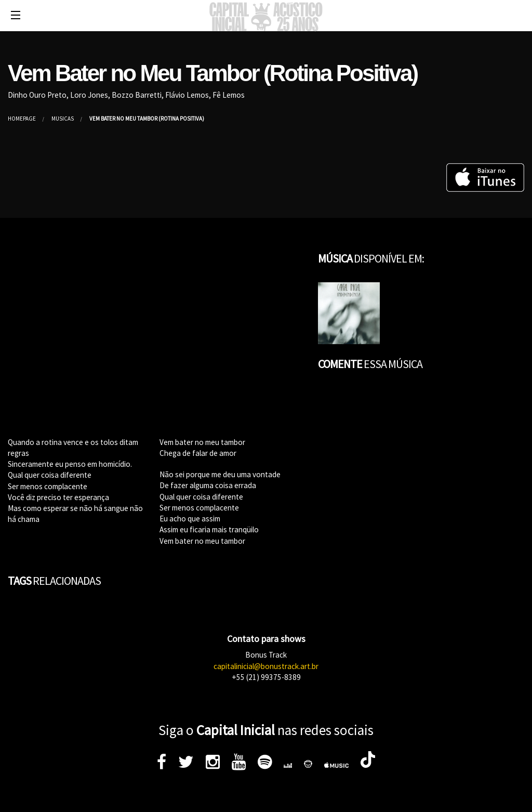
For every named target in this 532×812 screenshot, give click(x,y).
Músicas (63, 119)
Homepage (22, 119)
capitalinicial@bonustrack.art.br (266, 666)
